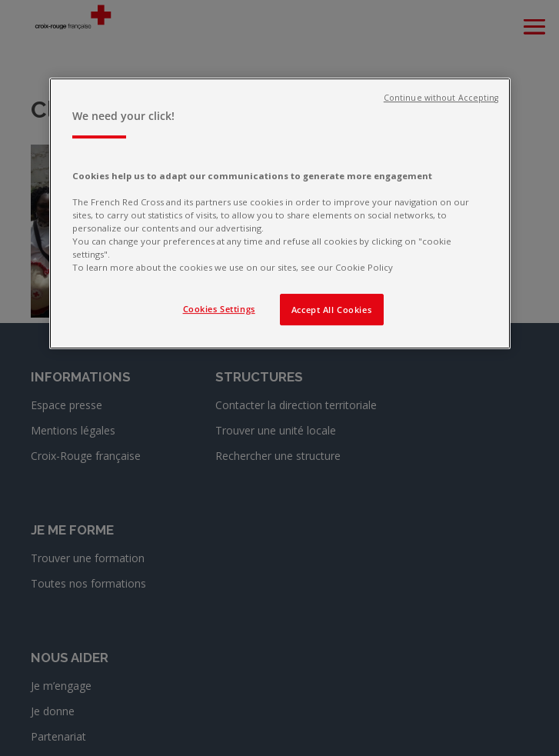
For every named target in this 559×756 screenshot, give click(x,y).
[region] (280, 214)
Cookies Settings (219, 309)
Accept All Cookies (331, 310)
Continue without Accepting (441, 98)
